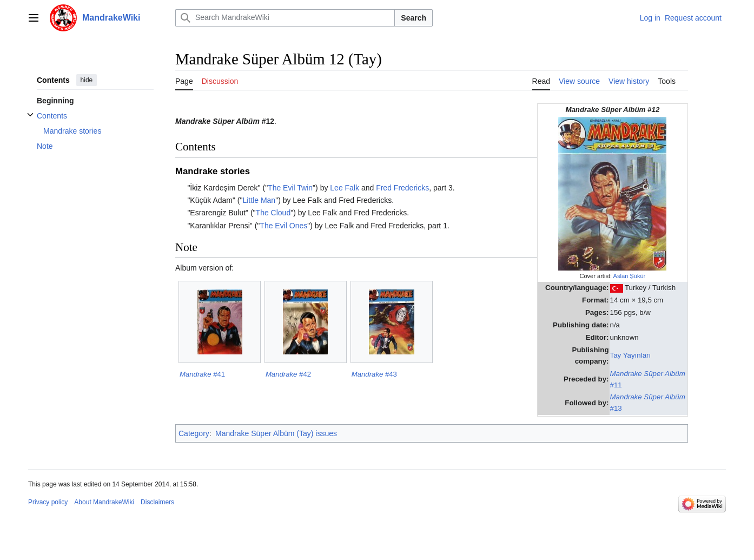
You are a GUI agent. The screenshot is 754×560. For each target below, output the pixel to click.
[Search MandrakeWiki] (285, 18)
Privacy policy (48, 502)
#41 (202, 374)
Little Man (259, 200)
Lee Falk (345, 188)
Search (414, 18)
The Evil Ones (283, 226)
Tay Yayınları (631, 355)
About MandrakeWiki (104, 502)
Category (194, 433)
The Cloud (273, 213)
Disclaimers (157, 502)
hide (87, 80)
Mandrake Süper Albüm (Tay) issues (276, 433)
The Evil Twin (290, 188)
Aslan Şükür (630, 276)
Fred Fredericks (402, 188)
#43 (374, 374)
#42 (288, 374)
